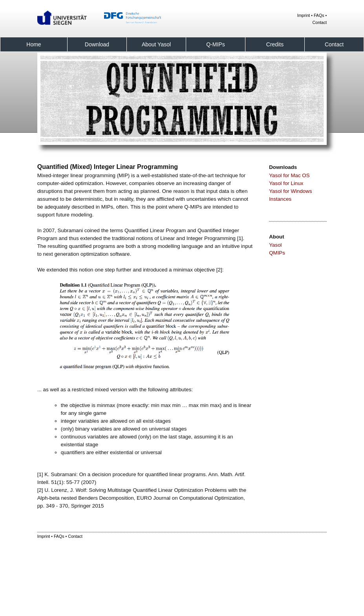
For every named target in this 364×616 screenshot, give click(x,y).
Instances (280, 199)
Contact (320, 22)
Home (34, 44)
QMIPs (277, 253)
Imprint (304, 15)
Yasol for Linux (286, 183)
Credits (275, 44)
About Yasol (156, 44)
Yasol (275, 245)
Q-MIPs (215, 44)
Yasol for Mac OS (289, 175)
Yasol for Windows (290, 191)
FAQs (319, 15)
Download (97, 44)
